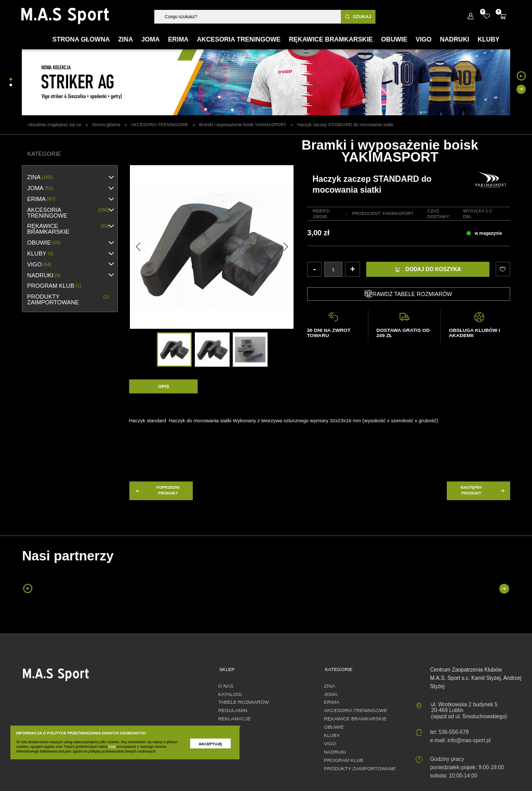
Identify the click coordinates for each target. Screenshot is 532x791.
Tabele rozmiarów (244, 702)
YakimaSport (398, 213)
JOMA (40, 188)
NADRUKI (44, 276)
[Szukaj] (248, 16)
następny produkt (483, 490)
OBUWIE (44, 243)
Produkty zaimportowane (68, 299)
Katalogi (230, 694)
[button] (138, 247)
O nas (226, 686)
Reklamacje (235, 719)
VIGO (39, 265)
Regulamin (233, 710)
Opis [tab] (163, 386)
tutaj (112, 747)
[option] (174, 350)
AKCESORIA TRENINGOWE (68, 213)
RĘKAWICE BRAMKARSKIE (68, 229)
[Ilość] (333, 269)
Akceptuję (210, 744)
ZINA (40, 177)
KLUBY (40, 254)
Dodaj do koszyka (428, 269)
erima (41, 199)
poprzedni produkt (157, 490)
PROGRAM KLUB (54, 286)
